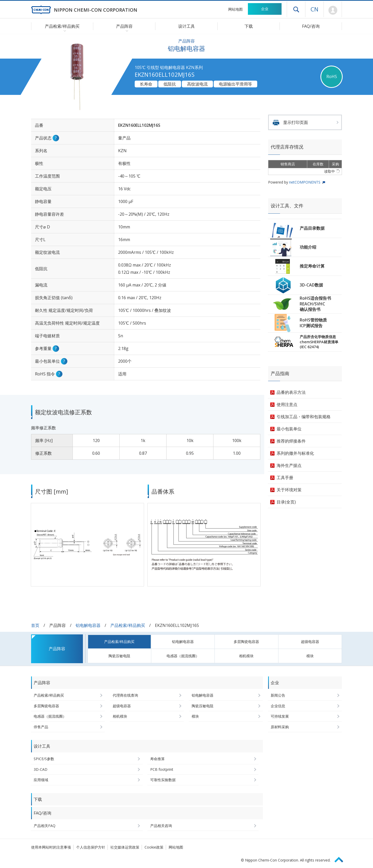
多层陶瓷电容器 (246, 642)
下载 (249, 26)
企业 (265, 9)
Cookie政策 (154, 847)
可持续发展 (280, 716)
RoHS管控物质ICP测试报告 (313, 323)
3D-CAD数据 (311, 285)
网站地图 (235, 9)
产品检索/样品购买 (128, 625)
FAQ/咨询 (311, 26)
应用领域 (41, 780)
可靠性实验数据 (163, 780)
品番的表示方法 (291, 392)
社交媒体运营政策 (125, 847)
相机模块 (246, 656)
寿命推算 (157, 759)
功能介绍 (308, 247)
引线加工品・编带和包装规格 (304, 417)
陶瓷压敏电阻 (119, 656)
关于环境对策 (289, 490)
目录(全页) (286, 502)
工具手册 (285, 478)
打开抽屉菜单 (296, 9)
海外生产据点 (289, 465)
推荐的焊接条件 (291, 441)
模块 (310, 656)
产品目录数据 (312, 228)
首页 (35, 625)
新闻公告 (278, 695)
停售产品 (41, 727)
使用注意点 (287, 404)
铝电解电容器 (88, 625)
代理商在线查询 (125, 695)
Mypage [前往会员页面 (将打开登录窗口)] (333, 10)
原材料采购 (280, 727)
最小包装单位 (289, 429)
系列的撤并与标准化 (295, 453)
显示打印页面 (296, 122)
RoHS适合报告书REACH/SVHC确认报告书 (315, 304)
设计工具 (187, 26)
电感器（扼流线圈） (183, 656)
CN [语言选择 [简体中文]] (314, 9)
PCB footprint (162, 769)
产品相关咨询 (161, 826)
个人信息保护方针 (91, 847)
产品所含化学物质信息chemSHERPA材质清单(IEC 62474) (319, 342)
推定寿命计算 (312, 266)
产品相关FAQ (45, 826)
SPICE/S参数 (44, 759)
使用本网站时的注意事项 (51, 847)
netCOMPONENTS (305, 182)
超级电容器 (310, 642)
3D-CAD (41, 769)
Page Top (341, 859)
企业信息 (278, 706)
